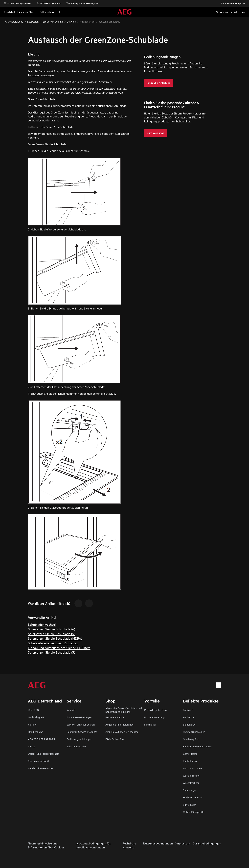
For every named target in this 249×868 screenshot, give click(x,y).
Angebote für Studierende (119, 724)
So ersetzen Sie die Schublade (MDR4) (55, 638)
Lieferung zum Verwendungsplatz (83, 3)
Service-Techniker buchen (81, 724)
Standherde (189, 724)
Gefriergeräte (190, 754)
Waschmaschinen (192, 768)
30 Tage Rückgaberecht (48, 3)
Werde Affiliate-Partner (41, 768)
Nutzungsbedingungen (158, 843)
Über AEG (33, 710)
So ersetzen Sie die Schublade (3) (52, 652)
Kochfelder (189, 717)
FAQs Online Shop (115, 739)
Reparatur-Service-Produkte (82, 732)
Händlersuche (35, 732)
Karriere (32, 724)
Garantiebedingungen (207, 843)
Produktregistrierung (155, 710)
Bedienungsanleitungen (79, 739)
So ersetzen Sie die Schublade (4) (52, 629)
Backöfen (188, 710)
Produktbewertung (154, 717)
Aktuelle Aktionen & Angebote (122, 732)
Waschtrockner (191, 783)
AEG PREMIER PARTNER (42, 739)
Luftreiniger (189, 805)
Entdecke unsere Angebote (231, 3)
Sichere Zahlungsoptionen (17, 3)
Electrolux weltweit (38, 761)
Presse (32, 746)
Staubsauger (190, 790)
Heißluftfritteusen (193, 797)
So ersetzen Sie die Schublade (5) (52, 634)
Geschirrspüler (191, 739)
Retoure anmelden (115, 717)
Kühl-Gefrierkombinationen (198, 746)
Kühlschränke (190, 761)
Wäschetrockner (192, 775)
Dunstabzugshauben (194, 732)
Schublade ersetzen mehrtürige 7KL (53, 643)
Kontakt (71, 710)
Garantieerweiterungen (79, 717)
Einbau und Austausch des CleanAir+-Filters (59, 648)
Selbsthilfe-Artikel (77, 746)
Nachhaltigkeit (36, 717)
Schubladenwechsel (42, 624)
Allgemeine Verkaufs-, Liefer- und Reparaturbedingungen (124, 710)
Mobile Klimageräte (194, 812)
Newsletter (150, 724)
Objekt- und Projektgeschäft (43, 754)
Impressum (183, 843)
